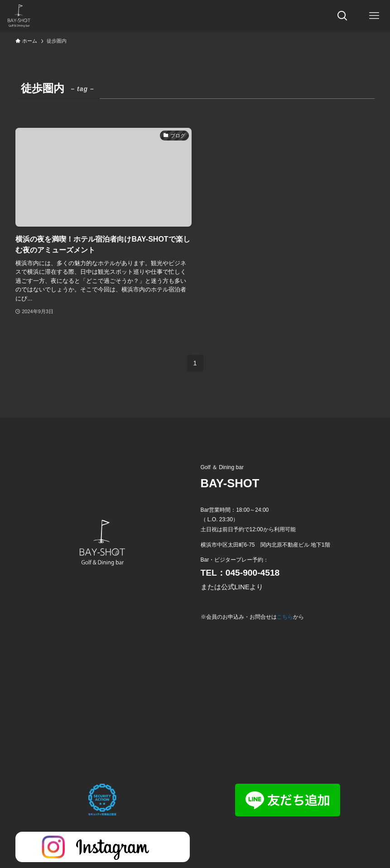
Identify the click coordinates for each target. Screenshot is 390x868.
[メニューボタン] (374, 16)
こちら (285, 617)
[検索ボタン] (342, 16)
